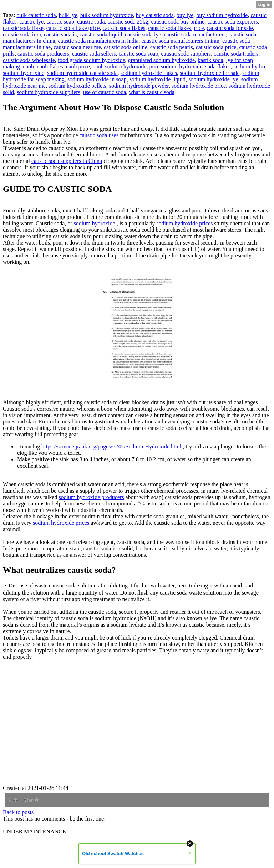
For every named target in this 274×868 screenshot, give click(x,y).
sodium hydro (249, 66)
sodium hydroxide (24, 73)
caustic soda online (126, 47)
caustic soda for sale (230, 28)
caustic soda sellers (94, 54)
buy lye (185, 15)
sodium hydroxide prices (184, 223)
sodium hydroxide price (199, 86)
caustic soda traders (236, 54)
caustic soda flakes (124, 28)
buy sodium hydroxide (222, 15)
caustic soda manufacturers (195, 34)
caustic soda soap (138, 54)
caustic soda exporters (232, 22)
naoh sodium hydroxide (120, 66)
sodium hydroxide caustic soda (82, 73)
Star (31, 800)
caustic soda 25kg (128, 22)
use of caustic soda (105, 92)
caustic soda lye (143, 34)
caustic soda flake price (73, 28)
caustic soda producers (43, 54)
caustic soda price (216, 47)
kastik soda (210, 60)
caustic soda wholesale (29, 60)
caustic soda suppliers (186, 54)
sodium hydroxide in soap (97, 79)
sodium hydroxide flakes (149, 73)
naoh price (78, 66)
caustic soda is (60, 34)
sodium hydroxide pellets (77, 86)
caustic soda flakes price (176, 28)
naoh (28, 66)
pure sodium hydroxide (176, 66)
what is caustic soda (152, 92)
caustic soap (60, 22)
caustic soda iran (22, 34)
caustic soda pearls (172, 47)
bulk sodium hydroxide (107, 15)
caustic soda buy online (178, 22)
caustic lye (31, 22)
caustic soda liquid (101, 34)
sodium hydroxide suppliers (49, 92)
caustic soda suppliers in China (67, 161)
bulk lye (68, 15)
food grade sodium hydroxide (92, 60)
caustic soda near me (77, 47)
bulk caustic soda (36, 15)
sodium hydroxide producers (91, 497)
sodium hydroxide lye (213, 79)
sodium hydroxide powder (139, 86)
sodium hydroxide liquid (158, 79)
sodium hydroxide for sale (210, 73)
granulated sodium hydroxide (162, 60)
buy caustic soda (155, 15)
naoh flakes (50, 66)
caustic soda (91, 22)
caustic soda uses (99, 135)
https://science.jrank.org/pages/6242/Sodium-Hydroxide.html (111, 446)
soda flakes (218, 66)
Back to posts (18, 812)
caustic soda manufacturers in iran (180, 41)
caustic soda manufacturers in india (98, 41)
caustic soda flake (23, 28)
